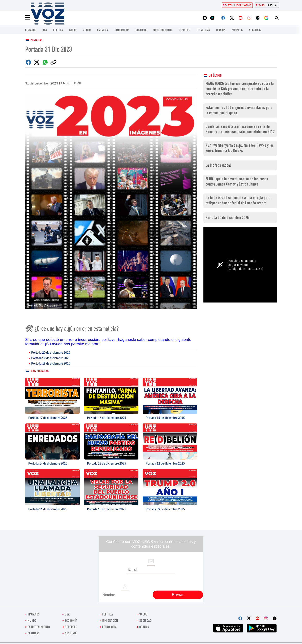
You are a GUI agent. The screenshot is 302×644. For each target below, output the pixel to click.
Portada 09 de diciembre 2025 (165, 509)
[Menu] (28, 18)
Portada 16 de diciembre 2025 (107, 418)
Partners (237, 30)
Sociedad (141, 30)
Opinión (221, 30)
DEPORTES (184, 30)
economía (103, 30)
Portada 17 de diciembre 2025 (48, 418)
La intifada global (218, 166)
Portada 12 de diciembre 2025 (165, 463)
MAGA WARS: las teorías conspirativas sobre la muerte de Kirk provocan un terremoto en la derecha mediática (240, 89)
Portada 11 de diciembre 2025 (48, 509)
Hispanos (31, 30)
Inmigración (122, 30)
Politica (58, 30)
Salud (73, 30)
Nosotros (255, 30)
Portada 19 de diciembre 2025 (51, 358)
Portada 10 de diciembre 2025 (107, 509)
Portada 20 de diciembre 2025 (51, 353)
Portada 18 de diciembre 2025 (51, 363)
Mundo (87, 30)
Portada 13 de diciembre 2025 (107, 463)
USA (45, 30)
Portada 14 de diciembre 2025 (48, 463)
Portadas (36, 41)
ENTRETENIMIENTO (163, 30)
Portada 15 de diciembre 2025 (165, 418)
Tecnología (203, 30)
